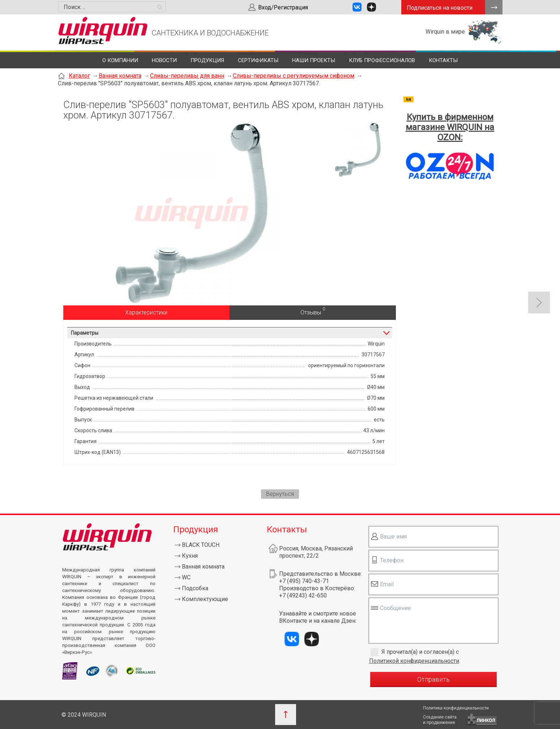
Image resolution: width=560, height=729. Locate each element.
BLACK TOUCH (201, 545)
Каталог (79, 76)
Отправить (433, 679)
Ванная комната (120, 76)
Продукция (207, 60)
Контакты (443, 60)
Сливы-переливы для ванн (187, 76)
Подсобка (195, 588)
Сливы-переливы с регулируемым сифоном (294, 76)
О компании (120, 60)
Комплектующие (205, 599)
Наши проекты (314, 60)
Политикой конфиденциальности (414, 661)
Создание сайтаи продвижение (440, 720)
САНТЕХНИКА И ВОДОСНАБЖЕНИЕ (210, 33)
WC (186, 577)
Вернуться (280, 494)
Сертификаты (258, 60)
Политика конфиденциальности (456, 708)
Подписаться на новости (440, 8)
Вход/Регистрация (283, 7)
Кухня (190, 556)
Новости (164, 60)
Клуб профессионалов (382, 60)
